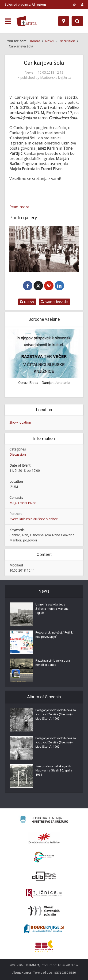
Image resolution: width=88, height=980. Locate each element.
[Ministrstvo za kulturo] (44, 820)
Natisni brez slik (54, 302)
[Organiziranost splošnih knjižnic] (44, 838)
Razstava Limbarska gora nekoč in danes (53, 663)
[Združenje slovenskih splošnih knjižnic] (44, 894)
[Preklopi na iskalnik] (77, 21)
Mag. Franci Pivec (23, 503)
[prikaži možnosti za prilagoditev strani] (74, 4)
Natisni (27, 302)
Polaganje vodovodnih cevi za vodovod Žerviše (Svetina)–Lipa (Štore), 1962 (56, 714)
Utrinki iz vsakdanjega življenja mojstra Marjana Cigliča (52, 609)
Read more (19, 207)
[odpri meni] (8, 21)
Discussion (18, 454)
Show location (20, 422)
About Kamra (22, 973)
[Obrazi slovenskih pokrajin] (44, 911)
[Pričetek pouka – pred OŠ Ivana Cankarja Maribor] (44, 249)
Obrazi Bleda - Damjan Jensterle (44, 383)
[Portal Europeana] (44, 857)
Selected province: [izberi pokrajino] (26, 4)
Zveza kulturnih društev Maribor (33, 519)
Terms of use (43, 973)
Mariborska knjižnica (56, 78)
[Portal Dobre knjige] (44, 929)
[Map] (64, 21)
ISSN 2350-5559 (65, 973)
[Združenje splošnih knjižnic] (44, 946)
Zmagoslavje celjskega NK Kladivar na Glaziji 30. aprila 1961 (54, 770)
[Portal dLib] (44, 876)
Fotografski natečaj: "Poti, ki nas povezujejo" (54, 635)
